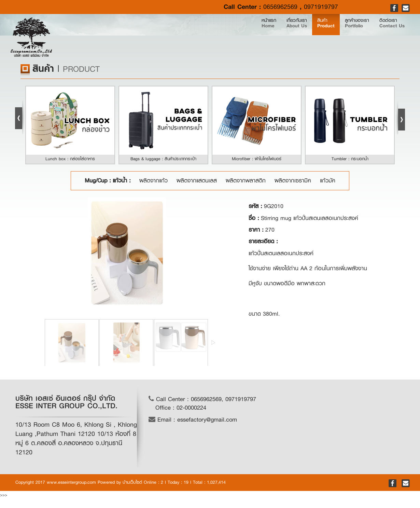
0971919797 (321, 7)
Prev (20, 117)
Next (400, 117)
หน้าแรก (206, 35)
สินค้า (287, 35)
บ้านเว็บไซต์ (132, 482)
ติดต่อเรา (384, 35)
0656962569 (280, 7)
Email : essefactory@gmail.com (193, 420)
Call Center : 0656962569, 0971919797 (202, 399)
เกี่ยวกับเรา (244, 35)
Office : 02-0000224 (181, 408)
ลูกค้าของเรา (333, 35)
